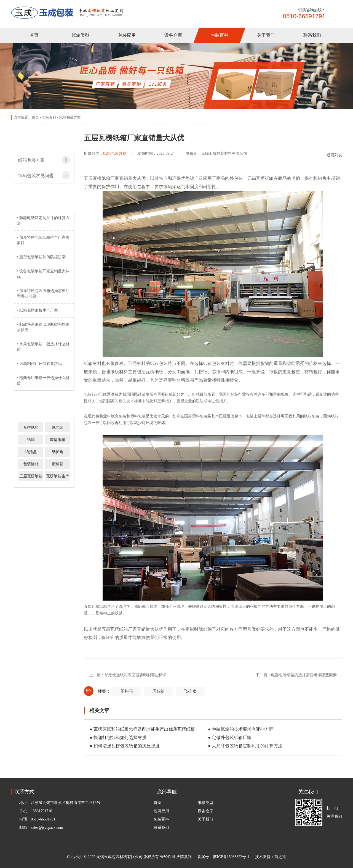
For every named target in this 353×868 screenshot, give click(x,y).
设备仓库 (173, 35)
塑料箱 (58, 464)
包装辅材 (31, 464)
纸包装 (58, 428)
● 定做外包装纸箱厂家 (230, 737)
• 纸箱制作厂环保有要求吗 (39, 364)
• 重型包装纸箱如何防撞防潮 (41, 257)
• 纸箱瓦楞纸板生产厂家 (37, 310)
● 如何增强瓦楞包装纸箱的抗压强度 (125, 746)
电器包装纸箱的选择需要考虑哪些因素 (304, 675)
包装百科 (220, 35)
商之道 (280, 857)
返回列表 (331, 155)
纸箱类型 (81, 35)
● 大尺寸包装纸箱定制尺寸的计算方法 (245, 746)
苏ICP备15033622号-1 (231, 857)
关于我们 (266, 35)
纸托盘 (31, 452)
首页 (34, 35)
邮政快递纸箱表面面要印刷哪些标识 (135, 675)
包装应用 (127, 35)
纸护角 (58, 452)
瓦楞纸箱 (31, 428)
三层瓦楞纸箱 (31, 476)
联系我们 (312, 35)
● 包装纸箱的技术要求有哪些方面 (241, 729)
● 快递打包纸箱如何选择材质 (118, 737)
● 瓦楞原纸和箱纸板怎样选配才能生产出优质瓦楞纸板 (142, 729)
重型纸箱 (58, 440)
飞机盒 (190, 691)
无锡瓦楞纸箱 (260, 178)
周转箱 (158, 691)
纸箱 (31, 440)
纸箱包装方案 (70, 117)
